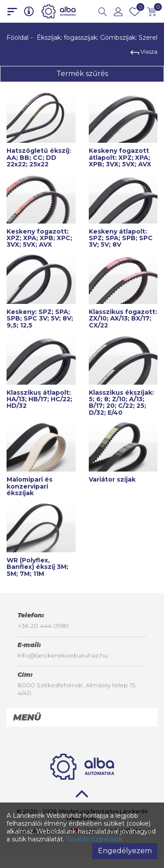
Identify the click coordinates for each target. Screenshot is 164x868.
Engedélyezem (125, 851)
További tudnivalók (94, 839)
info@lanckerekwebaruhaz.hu (63, 655)
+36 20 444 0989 (43, 626)
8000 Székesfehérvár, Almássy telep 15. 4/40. (77, 689)
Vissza (144, 52)
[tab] (82, 717)
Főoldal (17, 38)
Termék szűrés (82, 74)
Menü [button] (27, 717)
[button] (103, 11)
